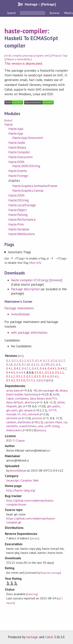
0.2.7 (62, 360)
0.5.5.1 (31, 380)
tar (65, 422)
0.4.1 (9, 368)
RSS (21, 356)
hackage (32, 637)
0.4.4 (43, 368)
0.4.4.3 (11, 372)
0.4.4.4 (21, 372)
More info (35, 262)
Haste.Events (18, 171)
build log (32, 594)
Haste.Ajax (16, 129)
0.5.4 (45, 376)
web (47, 56)
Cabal (10, 398)
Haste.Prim (16, 224)
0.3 (53, 364)
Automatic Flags (19, 252)
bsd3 (8, 56)
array (9, 390)
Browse (55, 13)
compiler (17, 56)
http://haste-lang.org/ (21, 490)
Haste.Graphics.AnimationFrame (35, 186)
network (33, 414)
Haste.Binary (17, 147)
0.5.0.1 (39, 372)
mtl (24, 414)
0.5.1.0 (49, 372)
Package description (25, 289)
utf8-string (52, 426)
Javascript (13, 480)
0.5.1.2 (11, 376)
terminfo (12, 426)
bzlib (56, 394)
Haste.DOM (16, 162)
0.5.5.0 (21, 380)
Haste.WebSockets (22, 234)
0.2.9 (17, 364)
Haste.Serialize (19, 229)
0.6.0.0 (41, 380)
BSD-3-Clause (15, 440)
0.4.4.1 (52, 368)
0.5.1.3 (21, 376)
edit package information (29, 332)
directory (30, 402)
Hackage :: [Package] (40, 4)
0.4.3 (35, 368)
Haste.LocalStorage (22, 205)
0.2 (8, 360)
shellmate (24, 422)
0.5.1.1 (59, 372)
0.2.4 (38, 360)
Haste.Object (18, 210)
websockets (14, 430)
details (41, 430)
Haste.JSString (18, 200)
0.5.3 (37, 376)
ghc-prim (12, 410)
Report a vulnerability (19, 59)
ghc (20, 406)
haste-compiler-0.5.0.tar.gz (30, 280)
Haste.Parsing (18, 215)
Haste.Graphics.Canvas (28, 191)
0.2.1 (15, 360)
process (37, 418)
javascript (28, 56)
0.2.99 (45, 364)
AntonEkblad (20, 314)
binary (63, 390)
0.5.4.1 (54, 376)
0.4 (58, 364)
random (11, 422)
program (39, 56)
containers (22, 398)
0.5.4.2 (11, 380)
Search (12, 13)
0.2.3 (30, 360)
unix (41, 426)
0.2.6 (54, 360)
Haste (9, 124)
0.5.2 (30, 376)
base (17, 390)
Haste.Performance (22, 220)
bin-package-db (48, 390)
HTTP (52, 410)
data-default (15, 402)
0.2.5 (46, 360)
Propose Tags (60, 56)
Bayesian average (50, 573)
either (61, 402)
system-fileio (53, 422)
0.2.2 (23, 360)
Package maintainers (19, 308)
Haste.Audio (17, 143)
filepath (11, 406)
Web (36, 480)
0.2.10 (26, 364)
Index (8, 120)
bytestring (31, 394)
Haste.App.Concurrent (28, 138)
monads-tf (13, 414)
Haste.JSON (16, 195)
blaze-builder (15, 394)
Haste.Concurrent (21, 157)
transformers (28, 426)
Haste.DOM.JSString (26, 166)
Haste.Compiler (19, 152)
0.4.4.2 (62, 368)
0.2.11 (35, 364)
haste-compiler (26, 31)
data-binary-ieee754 (43, 398)
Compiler (26, 480)
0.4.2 (17, 368)
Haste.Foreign (18, 176)
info (50, 380)
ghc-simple (26, 410)
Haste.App (16, 133)
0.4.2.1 (26, 368)
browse (56, 280)
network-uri (14, 418)
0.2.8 (9, 364)
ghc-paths (54, 406)
